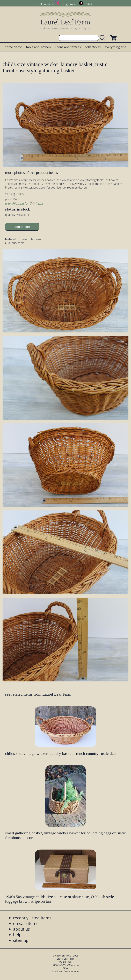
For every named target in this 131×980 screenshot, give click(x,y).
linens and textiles (68, 47)
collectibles (93, 47)
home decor (13, 47)
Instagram (66, 4)
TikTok (88, 4)
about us (21, 929)
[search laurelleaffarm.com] (103, 38)
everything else (115, 47)
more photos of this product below (32, 173)
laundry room (16, 243)
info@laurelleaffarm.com (65, 971)
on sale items (26, 923)
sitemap (21, 940)
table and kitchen (38, 47)
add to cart (22, 227)
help (17, 935)
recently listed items (32, 918)
